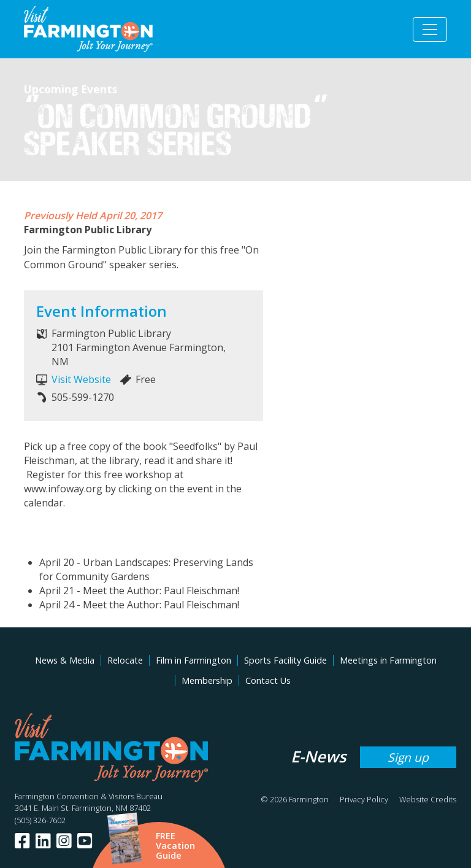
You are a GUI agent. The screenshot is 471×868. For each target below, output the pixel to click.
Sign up (408, 757)
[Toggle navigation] (430, 29)
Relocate (125, 660)
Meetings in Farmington (388, 660)
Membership (207, 680)
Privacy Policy (364, 799)
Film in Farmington (193, 660)
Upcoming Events (71, 89)
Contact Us (268, 680)
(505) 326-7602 (40, 820)
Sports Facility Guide (285, 660)
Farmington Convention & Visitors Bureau (89, 796)
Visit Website (81, 379)
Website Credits (428, 799)
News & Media (65, 660)
